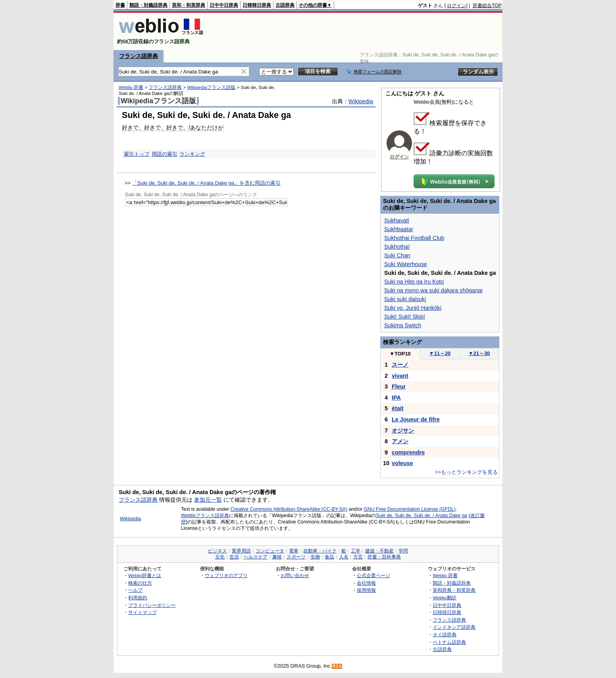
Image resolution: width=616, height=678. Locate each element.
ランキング (192, 154)
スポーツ (296, 557)
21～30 (479, 353)
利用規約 (138, 598)
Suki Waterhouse (406, 264)
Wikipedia (361, 101)
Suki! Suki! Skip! (405, 317)
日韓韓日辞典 (257, 5)
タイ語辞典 (445, 635)
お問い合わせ (295, 575)
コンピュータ (270, 551)
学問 (403, 551)
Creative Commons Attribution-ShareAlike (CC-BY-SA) (289, 509)
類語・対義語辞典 (148, 5)
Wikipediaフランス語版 (211, 87)
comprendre (408, 452)
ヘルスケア (256, 557)
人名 (344, 557)
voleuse (402, 463)
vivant (400, 376)
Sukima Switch (403, 325)
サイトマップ (142, 612)
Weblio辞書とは (145, 575)
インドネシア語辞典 (454, 627)
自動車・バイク (320, 551)
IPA (396, 398)
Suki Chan (397, 255)
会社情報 (366, 583)
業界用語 (241, 551)
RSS (337, 666)
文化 (220, 557)
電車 (294, 551)
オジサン (403, 431)
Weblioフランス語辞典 (205, 516)
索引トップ (137, 154)
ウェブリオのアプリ (226, 575)
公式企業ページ (373, 575)
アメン (400, 441)
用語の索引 (165, 154)
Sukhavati (397, 220)
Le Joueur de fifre (416, 419)
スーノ (400, 365)
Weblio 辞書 (131, 87)
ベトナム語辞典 (449, 642)
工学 (356, 551)
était (398, 408)
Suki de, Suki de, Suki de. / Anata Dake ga (422, 516)
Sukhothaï (397, 247)
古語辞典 (285, 5)
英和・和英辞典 (189, 5)
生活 (234, 557)
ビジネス (218, 551)
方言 (358, 557)
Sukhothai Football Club (414, 238)
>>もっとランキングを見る (466, 472)
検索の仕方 (140, 583)
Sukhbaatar (399, 229)
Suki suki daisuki (405, 299)
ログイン (456, 6)
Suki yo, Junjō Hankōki (413, 308)
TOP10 (400, 354)
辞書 (120, 5)
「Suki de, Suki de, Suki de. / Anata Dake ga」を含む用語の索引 (206, 183)
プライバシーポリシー (152, 605)
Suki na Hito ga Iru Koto (414, 282)
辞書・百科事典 (384, 557)
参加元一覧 (208, 500)
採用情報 (366, 590)
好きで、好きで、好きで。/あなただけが (173, 127)
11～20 (440, 353)
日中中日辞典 (224, 5)
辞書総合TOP (487, 6)
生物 (315, 557)
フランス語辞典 (139, 56)
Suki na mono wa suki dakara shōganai (433, 290)
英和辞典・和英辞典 (454, 590)
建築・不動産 (379, 551)
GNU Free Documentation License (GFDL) (410, 509)
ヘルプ (135, 590)
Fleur (399, 386)
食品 (329, 557)
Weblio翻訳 (444, 598)
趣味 (277, 557)
